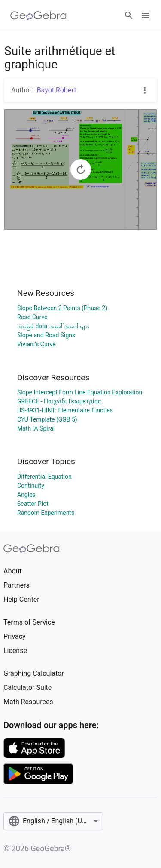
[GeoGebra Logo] (38, 15)
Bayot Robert (57, 90)
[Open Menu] (146, 15)
